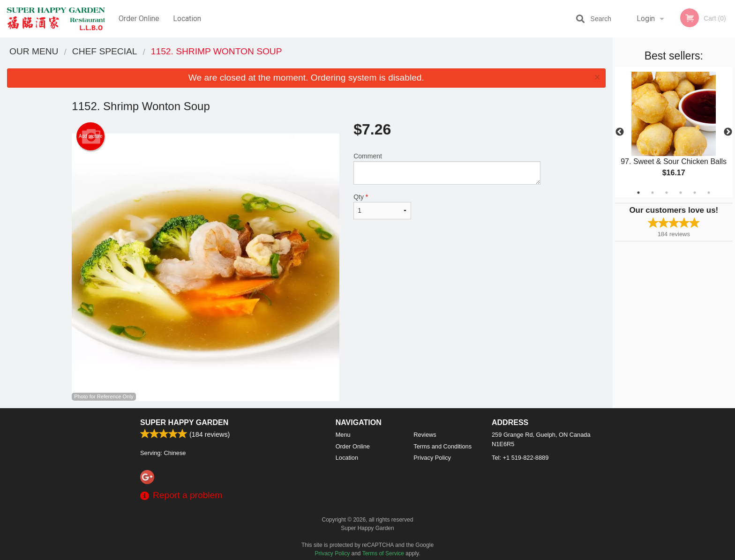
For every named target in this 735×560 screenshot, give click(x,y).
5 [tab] (695, 193)
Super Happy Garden (184, 422)
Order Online (139, 19)
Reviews (425, 435)
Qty (382, 206)
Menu (343, 435)
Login (646, 19)
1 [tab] (638, 193)
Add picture (91, 136)
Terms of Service (383, 553)
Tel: (520, 458)
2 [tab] (652, 193)
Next (728, 132)
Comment (447, 168)
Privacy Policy (432, 458)
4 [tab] (681, 193)
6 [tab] (709, 193)
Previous (620, 132)
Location (187, 19)
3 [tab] (667, 193)
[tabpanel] (674, 132)
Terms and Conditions (442, 446)
